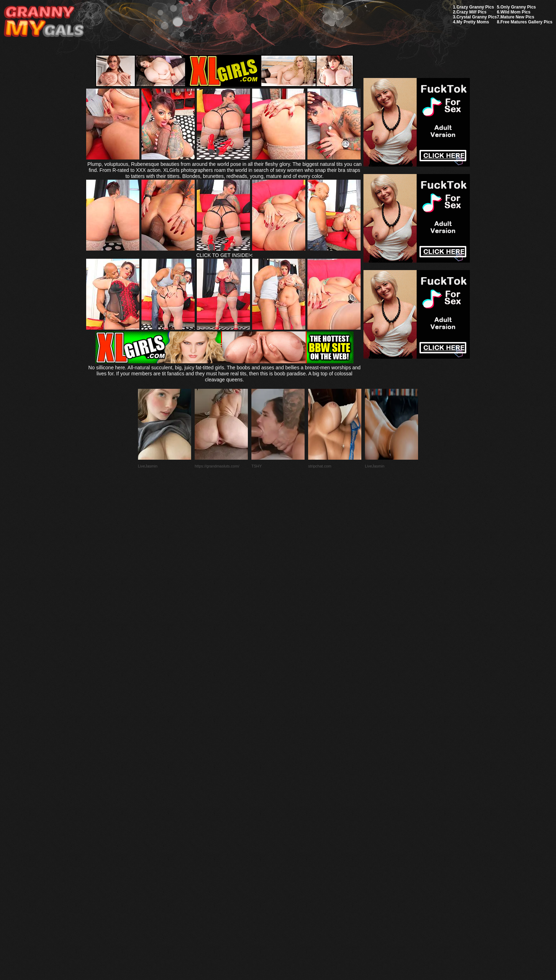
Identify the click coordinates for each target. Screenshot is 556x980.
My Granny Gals (44, 22)
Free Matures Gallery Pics (526, 22)
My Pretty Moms (473, 22)
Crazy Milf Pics (471, 12)
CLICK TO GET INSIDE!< (224, 255)
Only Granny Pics (518, 7)
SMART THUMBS (291, 813)
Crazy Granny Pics (475, 7)
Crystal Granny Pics (477, 17)
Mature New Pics (517, 17)
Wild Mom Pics (515, 12)
